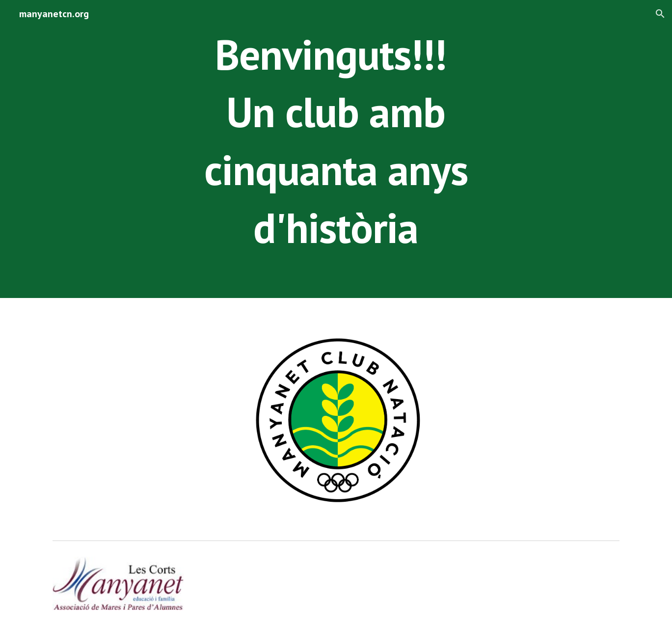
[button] (660, 14)
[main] (336, 149)
